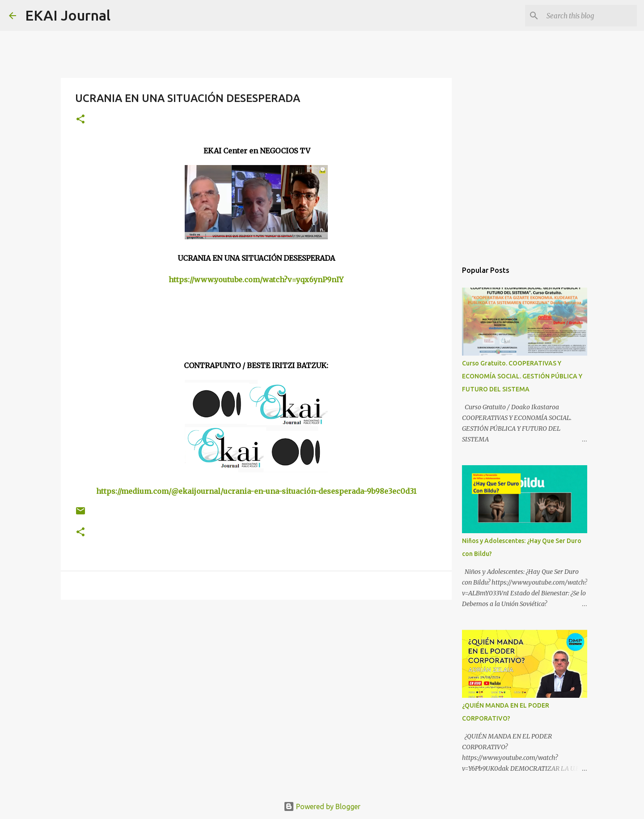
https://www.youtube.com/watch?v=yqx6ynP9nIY (256, 280)
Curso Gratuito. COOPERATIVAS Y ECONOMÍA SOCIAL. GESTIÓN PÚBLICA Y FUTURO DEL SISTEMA (522, 376)
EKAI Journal (68, 15)
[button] (80, 120)
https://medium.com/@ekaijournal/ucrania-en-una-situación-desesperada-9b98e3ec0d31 (256, 491)
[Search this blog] (590, 16)
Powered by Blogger (322, 806)
